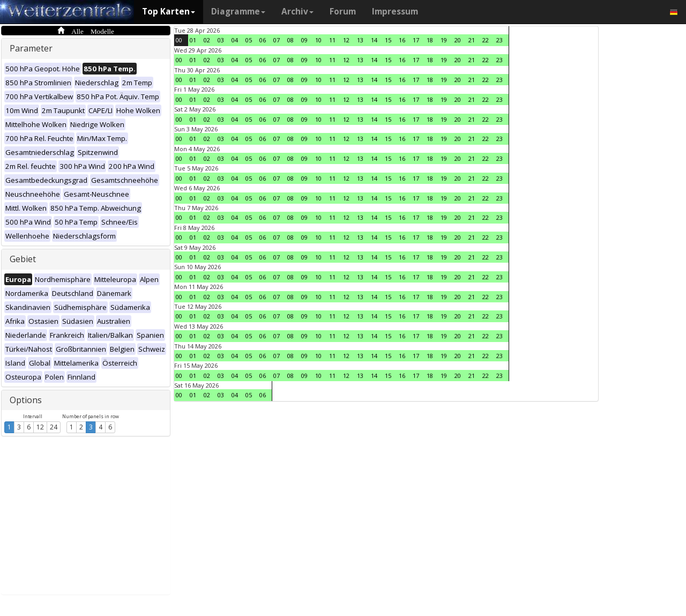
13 (360, 40)
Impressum (395, 12)
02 (207, 40)
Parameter (31, 48)
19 (444, 40)
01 (193, 40)
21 (472, 40)
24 (54, 427)
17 (416, 40)
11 (332, 40)
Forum (343, 12)
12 (40, 427)
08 (290, 40)
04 (235, 40)
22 (486, 40)
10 (318, 40)
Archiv (297, 12)
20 (458, 40)
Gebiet (23, 259)
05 (249, 40)
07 (277, 40)
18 (430, 40)
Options (26, 400)
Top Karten (169, 12)
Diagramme (238, 12)
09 (304, 40)
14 (374, 40)
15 (388, 40)
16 (402, 40)
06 (263, 40)
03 (221, 40)
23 (499, 40)
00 (179, 40)
